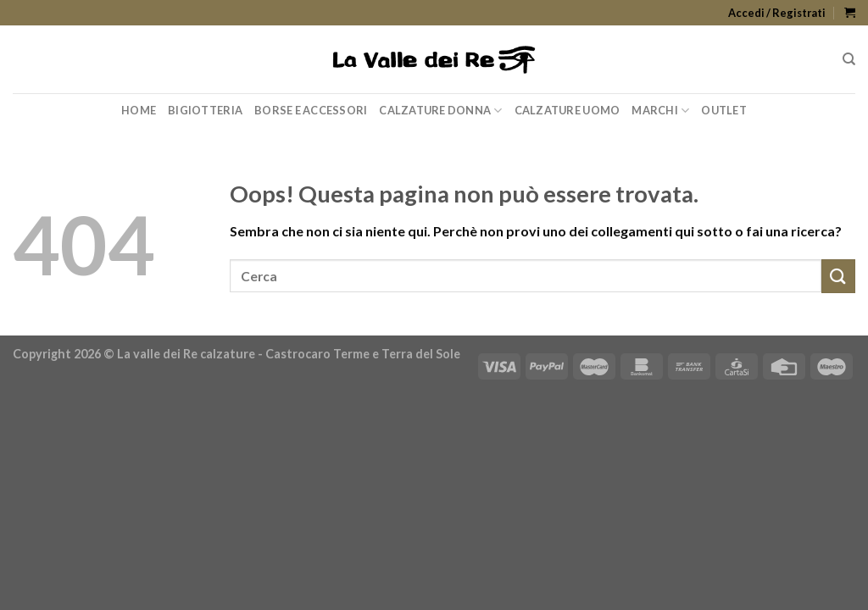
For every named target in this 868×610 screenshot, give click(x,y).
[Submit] (838, 276)
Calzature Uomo (568, 110)
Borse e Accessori (311, 110)
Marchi (660, 111)
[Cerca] (849, 59)
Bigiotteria (205, 110)
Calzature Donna (440, 111)
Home (139, 110)
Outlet (724, 110)
